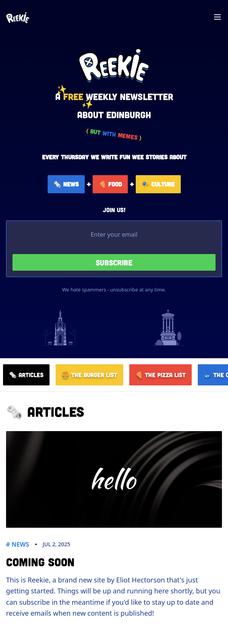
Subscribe (114, 262)
